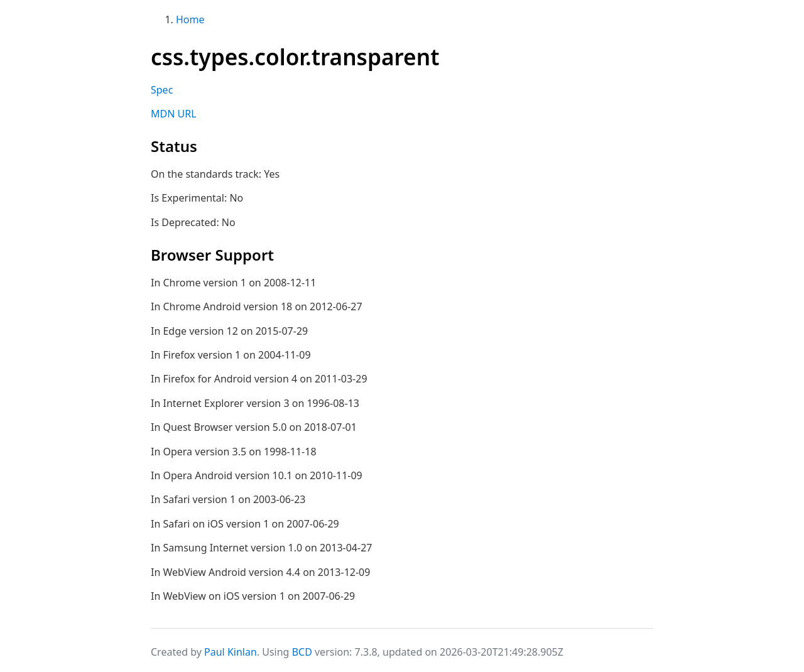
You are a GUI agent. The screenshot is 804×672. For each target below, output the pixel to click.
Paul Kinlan (231, 652)
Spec (162, 90)
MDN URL (174, 114)
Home (190, 19)
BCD (302, 652)
